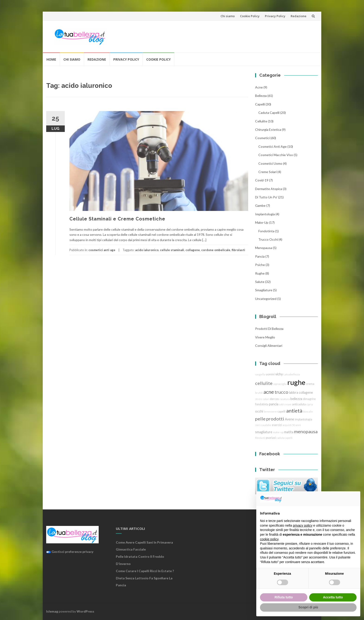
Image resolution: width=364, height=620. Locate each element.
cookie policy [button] (269, 539)
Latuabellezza (292, 374)
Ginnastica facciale (131, 549)
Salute (260, 282)
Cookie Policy (250, 16)
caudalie (266, 425)
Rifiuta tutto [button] (284, 597)
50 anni (297, 425)
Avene (289, 419)
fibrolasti (238, 250)
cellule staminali (172, 250)
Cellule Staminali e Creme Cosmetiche (117, 219)
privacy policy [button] (303, 525)
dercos (274, 399)
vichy (279, 374)
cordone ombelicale (216, 250)
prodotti (275, 419)
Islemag (52, 611)
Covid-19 (262, 180)
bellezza (261, 96)
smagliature (264, 290)
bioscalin (308, 412)
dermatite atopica (269, 189)
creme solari (268, 172)
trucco (281, 392)
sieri (258, 425)
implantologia (265, 214)
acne (259, 87)
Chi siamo (228, 16)
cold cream (285, 404)
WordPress (85, 611)
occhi (259, 411)
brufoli (259, 393)
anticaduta (299, 404)
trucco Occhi (268, 239)
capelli (281, 412)
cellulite (261, 121)
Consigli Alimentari (269, 346)
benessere (270, 412)
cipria (310, 404)
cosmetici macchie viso (276, 155)
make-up (278, 432)
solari (266, 399)
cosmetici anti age (102, 250)
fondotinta (266, 231)
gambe (260, 205)
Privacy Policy (275, 16)
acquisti (287, 425)
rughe (260, 273)
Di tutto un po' (266, 197)
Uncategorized (266, 299)
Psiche (260, 265)
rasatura (285, 399)
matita (289, 432)
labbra (294, 392)
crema (310, 384)
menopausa (264, 248)
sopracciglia (280, 384)
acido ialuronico (147, 250)
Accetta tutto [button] (333, 597)
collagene (193, 250)
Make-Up (262, 222)
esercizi (277, 425)
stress (259, 399)
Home (51, 59)
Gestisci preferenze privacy (70, 552)
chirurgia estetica (268, 130)
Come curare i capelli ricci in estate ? (145, 571)
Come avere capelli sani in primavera (144, 542)
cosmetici (262, 138)
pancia (260, 256)
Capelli (260, 104)
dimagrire (309, 399)
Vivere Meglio (265, 337)
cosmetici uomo (270, 163)
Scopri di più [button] (308, 607)
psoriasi (271, 438)
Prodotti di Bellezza (269, 329)
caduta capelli (269, 113)
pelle (260, 419)
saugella (260, 374)
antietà (294, 411)
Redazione (299, 16)
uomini (270, 374)
